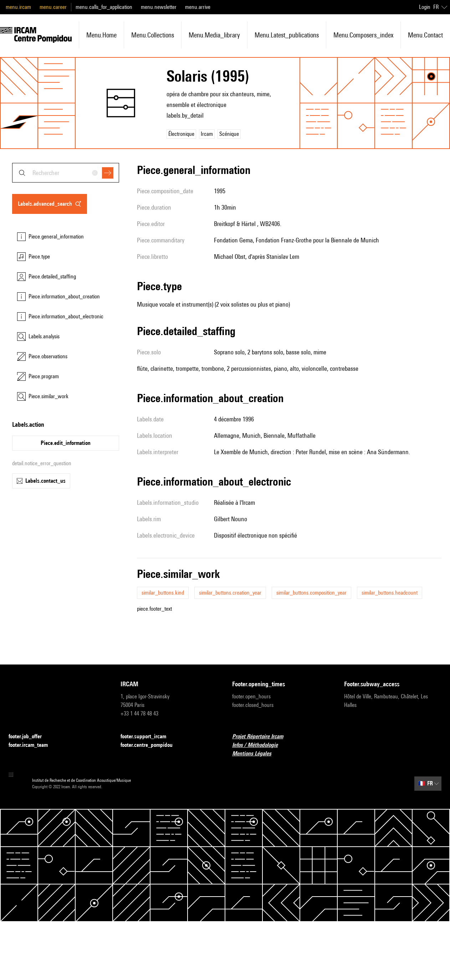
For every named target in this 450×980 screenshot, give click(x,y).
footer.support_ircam (148, 737)
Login (425, 7)
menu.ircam (18, 7)
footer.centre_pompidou (151, 745)
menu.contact (425, 35)
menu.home (101, 35)
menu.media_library (214, 35)
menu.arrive (198, 7)
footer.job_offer (29, 737)
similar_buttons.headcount (390, 593)
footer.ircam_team (32, 745)
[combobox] (66, 173)
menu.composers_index (363, 35)
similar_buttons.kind (163, 593)
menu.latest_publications (287, 35)
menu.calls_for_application (104, 7)
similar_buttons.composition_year (311, 593)
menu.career (53, 7)
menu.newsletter (159, 7)
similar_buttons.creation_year (230, 593)
